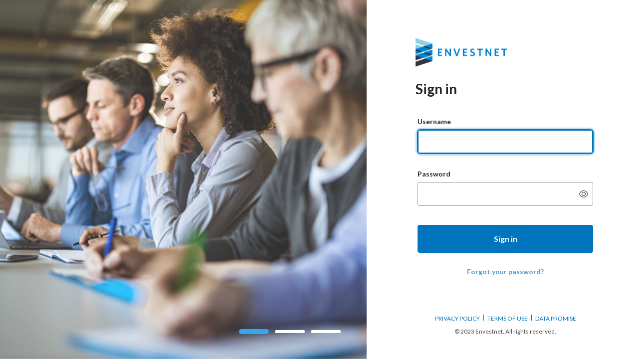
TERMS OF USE (508, 318)
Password (434, 174)
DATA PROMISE (556, 318)
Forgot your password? (505, 271)
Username (434, 121)
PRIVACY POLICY (457, 318)
